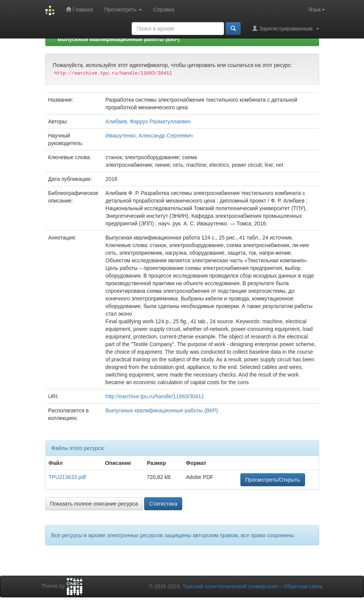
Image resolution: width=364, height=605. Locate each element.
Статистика (163, 504)
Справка (164, 10)
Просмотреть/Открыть (273, 480)
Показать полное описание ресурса (94, 504)
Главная (79, 9)
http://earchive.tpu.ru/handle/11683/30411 (155, 396)
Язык (317, 10)
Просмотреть (123, 10)
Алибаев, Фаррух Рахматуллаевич (148, 121)
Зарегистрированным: (285, 28)
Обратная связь (303, 586)
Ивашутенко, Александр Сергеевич (149, 136)
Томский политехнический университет (231, 586)
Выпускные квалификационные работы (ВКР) (118, 39)
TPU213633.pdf (67, 477)
